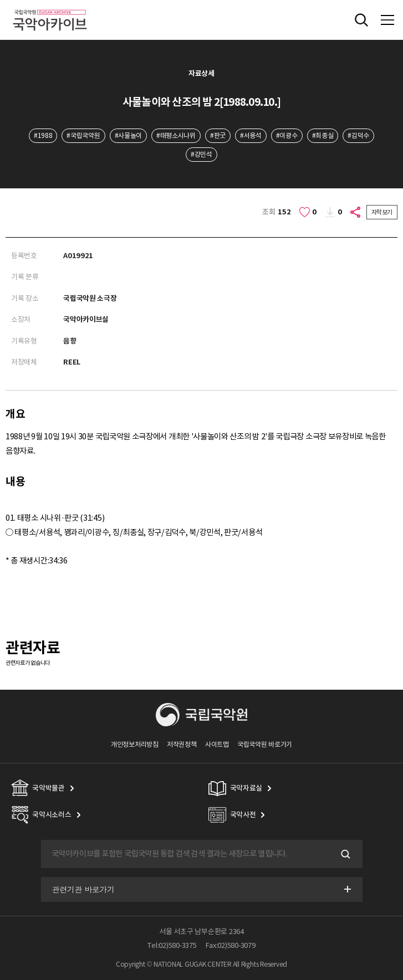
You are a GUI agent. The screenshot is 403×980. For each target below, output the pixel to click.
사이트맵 (217, 744)
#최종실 (323, 135)
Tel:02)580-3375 (172, 945)
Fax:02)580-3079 (231, 945)
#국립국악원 (83, 135)
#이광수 (287, 135)
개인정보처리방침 (135, 744)
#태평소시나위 (176, 135)
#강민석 (201, 154)
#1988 (43, 135)
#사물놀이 (128, 135)
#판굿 (218, 135)
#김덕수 (358, 135)
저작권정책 (182, 744)
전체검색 (361, 20)
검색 (345, 854)
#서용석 (251, 135)
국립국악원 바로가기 (265, 744)
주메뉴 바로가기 (0, 0)
